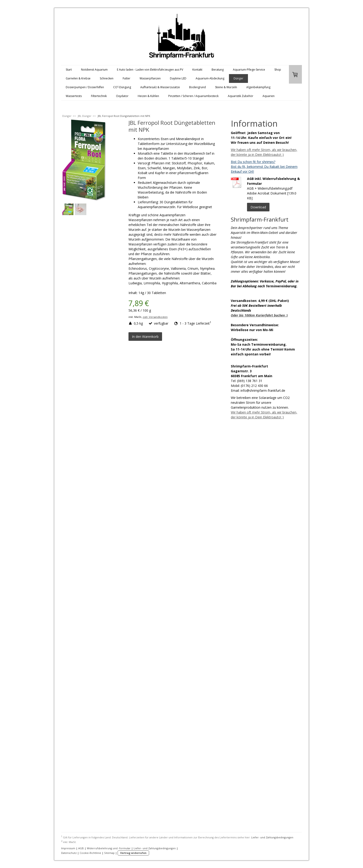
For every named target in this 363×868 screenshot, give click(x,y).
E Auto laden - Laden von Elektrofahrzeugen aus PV (150, 70)
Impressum (68, 848)
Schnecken (107, 78)
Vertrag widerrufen (133, 853)
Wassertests (74, 96)
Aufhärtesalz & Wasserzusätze (160, 87)
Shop (278, 70)
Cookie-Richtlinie (90, 853)
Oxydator (122, 96)
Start (69, 70)
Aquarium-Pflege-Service (249, 70)
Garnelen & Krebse (78, 78)
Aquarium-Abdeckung (210, 78)
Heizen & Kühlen (148, 96)
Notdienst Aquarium (94, 70)
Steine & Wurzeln (226, 87)
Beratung (218, 70)
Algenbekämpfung (258, 87)
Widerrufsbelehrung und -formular (109, 848)
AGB (81, 848)
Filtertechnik (99, 96)
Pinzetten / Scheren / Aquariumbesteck (193, 96)
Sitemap (109, 853)
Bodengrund (197, 87)
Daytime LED (178, 78)
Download (258, 207)
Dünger (238, 78)
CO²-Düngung (122, 87)
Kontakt (197, 70)
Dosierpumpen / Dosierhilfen (85, 87)
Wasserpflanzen (150, 78)
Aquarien (269, 96)
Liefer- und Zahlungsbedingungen (272, 837)
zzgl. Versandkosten (155, 317)
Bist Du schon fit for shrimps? (253, 162)
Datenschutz (69, 853)
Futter (127, 78)
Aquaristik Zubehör (241, 96)
